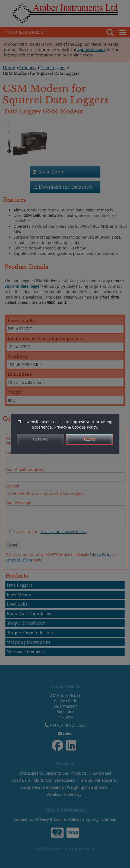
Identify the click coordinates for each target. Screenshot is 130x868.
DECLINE (41, 439)
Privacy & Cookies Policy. (76, 427)
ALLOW (89, 439)
